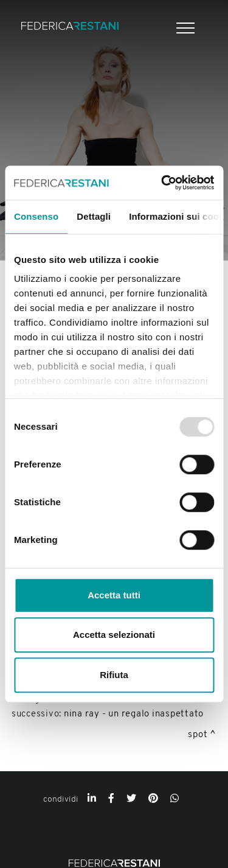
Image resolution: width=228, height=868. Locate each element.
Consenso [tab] (36, 216)
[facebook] (111, 799)
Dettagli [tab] (94, 216)
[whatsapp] (174, 799)
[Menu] (184, 28)
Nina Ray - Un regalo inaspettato (134, 714)
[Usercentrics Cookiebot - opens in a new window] (162, 183)
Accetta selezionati (114, 635)
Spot (198, 735)
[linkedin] (92, 799)
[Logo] (70, 28)
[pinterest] (153, 799)
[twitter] (131, 799)
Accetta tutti (114, 595)
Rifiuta (114, 675)
